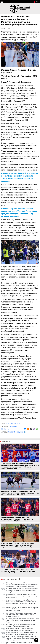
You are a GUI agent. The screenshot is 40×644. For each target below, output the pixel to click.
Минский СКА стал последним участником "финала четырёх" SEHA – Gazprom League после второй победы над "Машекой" (22, 609)
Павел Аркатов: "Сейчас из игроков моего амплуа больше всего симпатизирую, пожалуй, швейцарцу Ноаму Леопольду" (21, 596)
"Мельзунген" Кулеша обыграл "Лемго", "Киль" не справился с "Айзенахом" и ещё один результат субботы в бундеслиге (21, 638)
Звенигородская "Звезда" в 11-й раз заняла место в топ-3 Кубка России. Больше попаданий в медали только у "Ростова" (22, 590)
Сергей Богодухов (16, 432)
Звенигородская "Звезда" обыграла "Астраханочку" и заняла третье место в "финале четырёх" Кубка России (22, 620)
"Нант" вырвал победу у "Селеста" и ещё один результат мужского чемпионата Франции (20, 629)
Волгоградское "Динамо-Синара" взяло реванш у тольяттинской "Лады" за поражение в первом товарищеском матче (21, 615)
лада (7, 423)
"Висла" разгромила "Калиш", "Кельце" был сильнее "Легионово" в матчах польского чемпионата (22, 634)
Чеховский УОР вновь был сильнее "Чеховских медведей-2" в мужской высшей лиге (20, 625)
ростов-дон (15, 423)
